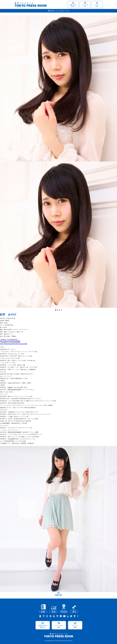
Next (115, 213)
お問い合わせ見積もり (73, 4)
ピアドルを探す (85, 4)
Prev (2, 213)
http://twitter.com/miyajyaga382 (10, 341)
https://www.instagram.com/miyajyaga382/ (14, 344)
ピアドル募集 (97, 4)
